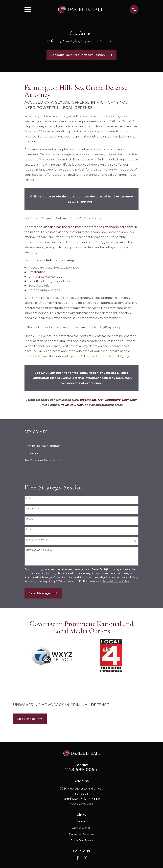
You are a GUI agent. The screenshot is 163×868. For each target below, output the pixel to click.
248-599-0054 (81, 769)
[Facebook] (78, 858)
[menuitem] (82, 446)
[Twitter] (85, 858)
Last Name (32, 509)
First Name (32, 498)
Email (29, 529)
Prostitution (37, 272)
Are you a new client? (38, 540)
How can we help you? (39, 550)
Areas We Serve (82, 840)
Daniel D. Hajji (81, 828)
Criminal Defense (81, 834)
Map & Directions (82, 804)
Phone (30, 519)
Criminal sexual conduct (46, 277)
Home (81, 821)
